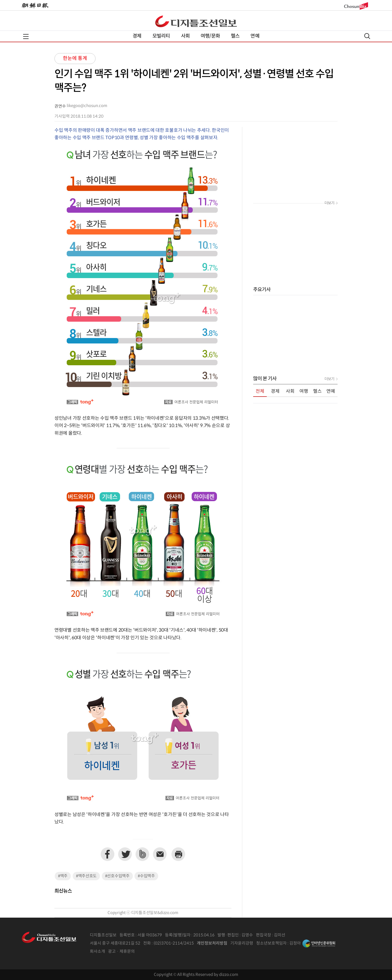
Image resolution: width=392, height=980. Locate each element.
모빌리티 (161, 36)
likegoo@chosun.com (87, 106)
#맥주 (63, 876)
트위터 (125, 854)
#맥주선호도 (86, 876)
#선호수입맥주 (117, 876)
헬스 (235, 36)
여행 (304, 391)
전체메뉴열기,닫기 (26, 36)
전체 (260, 391)
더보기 (329, 203)
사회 (185, 36)
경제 (137, 36)
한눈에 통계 (75, 58)
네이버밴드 (142, 854)
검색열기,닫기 (367, 36)
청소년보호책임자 (271, 943)
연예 (255, 36)
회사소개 (97, 952)
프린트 (178, 854)
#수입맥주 (146, 876)
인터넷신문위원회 (319, 944)
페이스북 (108, 854)
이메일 (160, 854)
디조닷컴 (196, 21)
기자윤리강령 (242, 943)
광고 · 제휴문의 (121, 952)
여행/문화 (210, 36)
